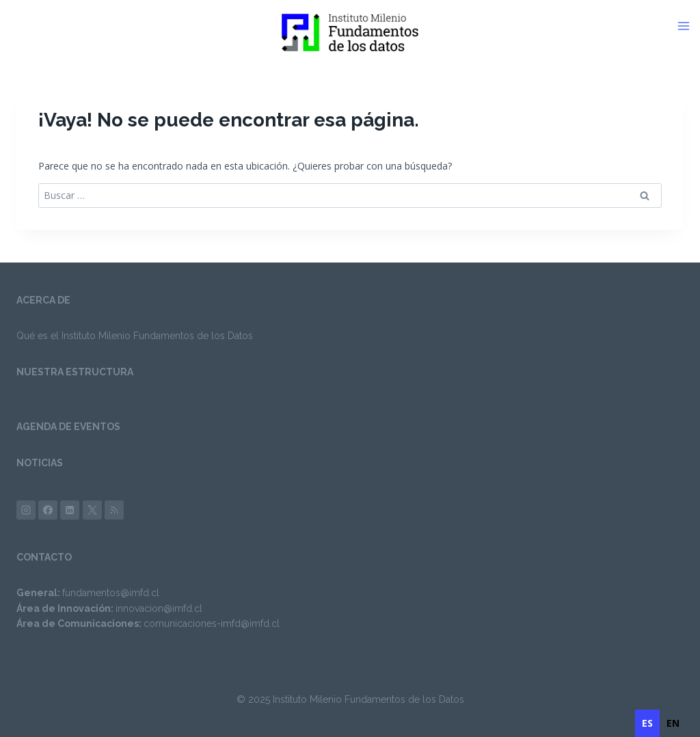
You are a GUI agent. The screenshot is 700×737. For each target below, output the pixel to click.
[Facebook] (48, 510)
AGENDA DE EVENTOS (68, 427)
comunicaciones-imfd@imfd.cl (212, 624)
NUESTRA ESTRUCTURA (75, 372)
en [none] (673, 723)
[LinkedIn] (70, 510)
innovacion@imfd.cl (159, 608)
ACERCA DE (43, 300)
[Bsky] (114, 510)
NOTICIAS (40, 463)
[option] (673, 723)
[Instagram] (26, 510)
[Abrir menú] (688, 26)
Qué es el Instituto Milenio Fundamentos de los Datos (135, 336)
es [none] (647, 723)
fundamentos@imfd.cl (111, 593)
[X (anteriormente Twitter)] (92, 510)
